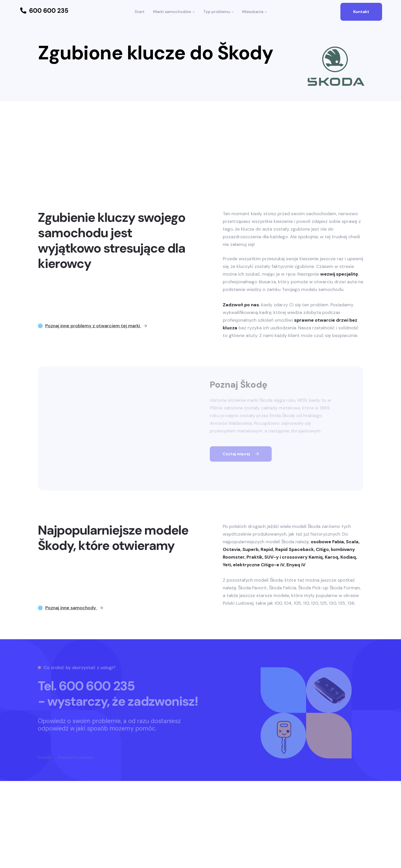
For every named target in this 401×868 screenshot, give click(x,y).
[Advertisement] (201, 139)
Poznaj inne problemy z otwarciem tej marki (96, 326)
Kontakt (361, 12)
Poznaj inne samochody (74, 608)
